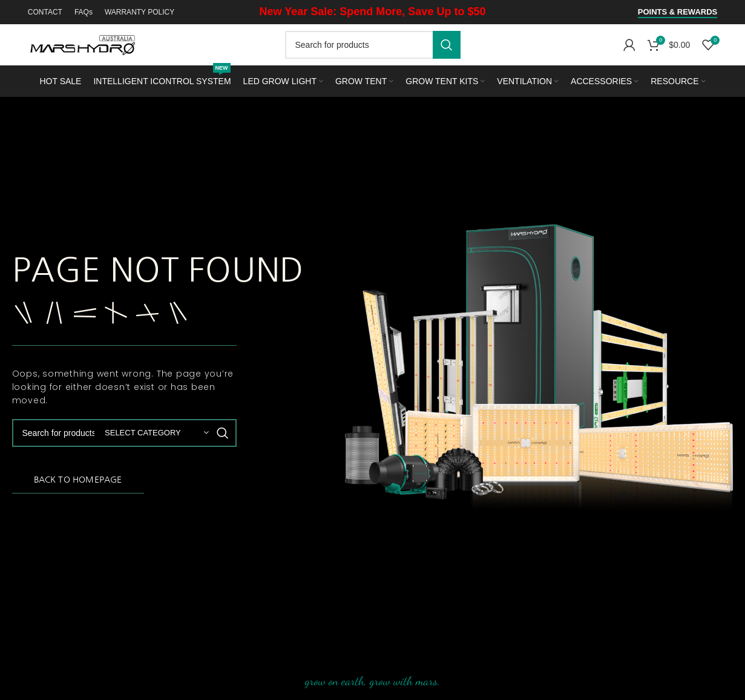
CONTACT (45, 12)
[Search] (373, 45)
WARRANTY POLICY (139, 12)
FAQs (84, 12)
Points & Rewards (678, 12)
